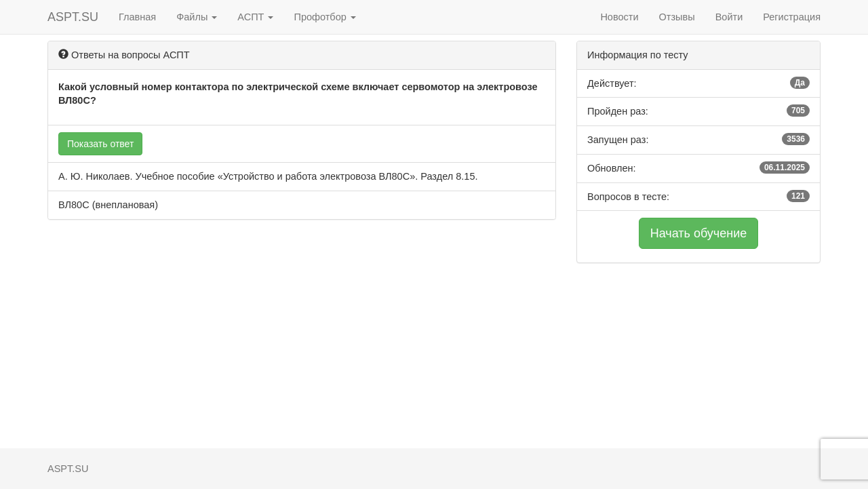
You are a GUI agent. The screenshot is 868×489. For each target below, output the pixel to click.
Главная (137, 17)
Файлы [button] (197, 17)
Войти (729, 17)
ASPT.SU (73, 17)
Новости (619, 17)
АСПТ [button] (255, 17)
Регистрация (792, 17)
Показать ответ (100, 144)
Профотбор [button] (324, 17)
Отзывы (677, 17)
